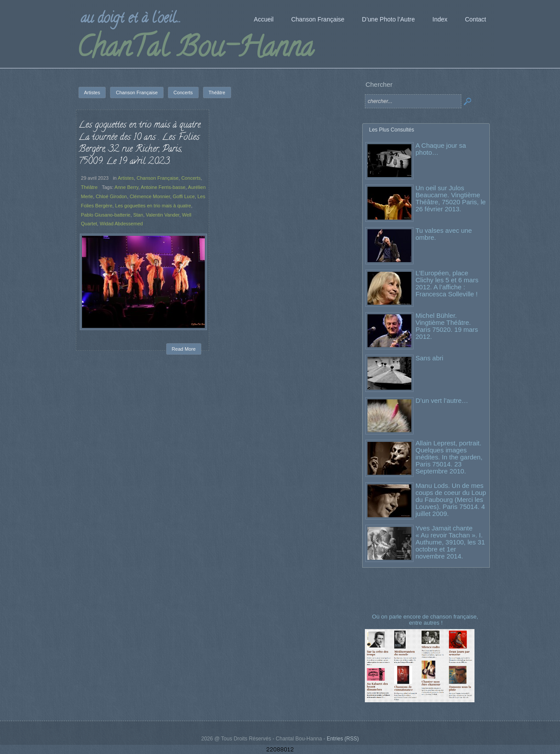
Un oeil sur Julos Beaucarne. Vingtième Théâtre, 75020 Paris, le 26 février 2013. (451, 198)
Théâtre (89, 187)
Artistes (126, 178)
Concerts (191, 178)
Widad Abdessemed (121, 224)
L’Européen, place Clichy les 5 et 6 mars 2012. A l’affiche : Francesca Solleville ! (447, 283)
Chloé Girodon (111, 196)
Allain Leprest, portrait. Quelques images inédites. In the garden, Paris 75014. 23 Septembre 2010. (449, 457)
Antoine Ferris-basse (163, 187)
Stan (138, 215)
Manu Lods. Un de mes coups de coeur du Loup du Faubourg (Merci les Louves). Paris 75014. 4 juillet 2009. (451, 500)
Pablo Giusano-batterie (106, 215)
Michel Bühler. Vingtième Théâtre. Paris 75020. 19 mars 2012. (447, 326)
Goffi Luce (184, 196)
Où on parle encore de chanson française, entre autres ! (426, 620)
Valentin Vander (163, 215)
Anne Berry (126, 187)
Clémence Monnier (150, 196)
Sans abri (430, 358)
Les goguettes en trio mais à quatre (153, 206)
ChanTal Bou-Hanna (195, 50)
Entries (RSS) (343, 739)
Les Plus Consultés (392, 130)
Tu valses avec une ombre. (444, 234)
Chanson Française (157, 178)
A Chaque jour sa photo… (441, 149)
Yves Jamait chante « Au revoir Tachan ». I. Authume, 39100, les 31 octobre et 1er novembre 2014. (450, 542)
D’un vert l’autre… (442, 400)
